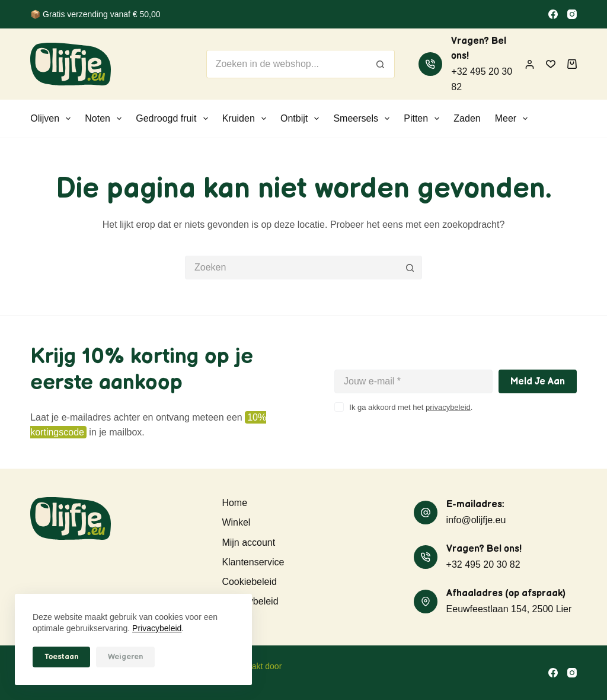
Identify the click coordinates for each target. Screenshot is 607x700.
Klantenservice (253, 562)
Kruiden (247, 119)
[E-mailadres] (413, 381)
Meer (514, 119)
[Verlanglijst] (551, 64)
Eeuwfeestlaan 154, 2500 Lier (509, 609)
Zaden (467, 118)
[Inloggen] (530, 64)
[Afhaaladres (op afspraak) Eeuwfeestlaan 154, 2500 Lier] (426, 602)
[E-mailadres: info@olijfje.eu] (426, 513)
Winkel (236, 522)
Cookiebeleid (249, 582)
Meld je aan (538, 382)
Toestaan (61, 657)
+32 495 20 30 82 (483, 564)
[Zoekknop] (381, 64)
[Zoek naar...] (287, 64)
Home (234, 503)
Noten (106, 119)
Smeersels (364, 119)
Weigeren (125, 657)
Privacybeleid (157, 628)
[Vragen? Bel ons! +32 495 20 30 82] (430, 64)
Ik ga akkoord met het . (411, 407)
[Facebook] (553, 14)
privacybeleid (448, 407)
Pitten (424, 119)
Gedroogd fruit (174, 119)
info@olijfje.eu (476, 520)
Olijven (53, 119)
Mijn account (248, 542)
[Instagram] (572, 14)
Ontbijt (302, 119)
